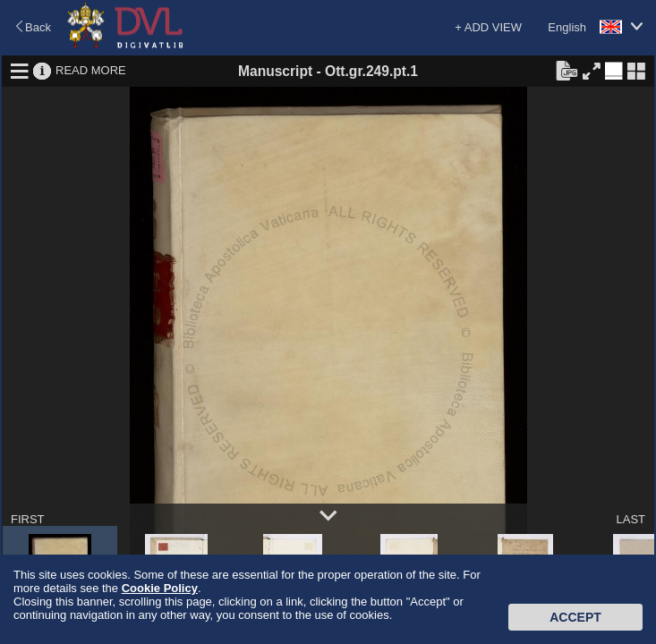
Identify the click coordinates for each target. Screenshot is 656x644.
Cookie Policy (160, 588)
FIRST (28, 519)
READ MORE (91, 70)
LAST (630, 519)
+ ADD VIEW (488, 27)
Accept (575, 617)
